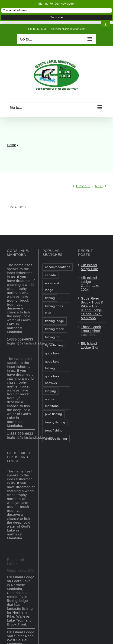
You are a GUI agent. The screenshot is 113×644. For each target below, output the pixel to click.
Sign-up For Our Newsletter (57, 4)
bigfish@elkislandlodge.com (68, 29)
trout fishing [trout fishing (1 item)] (54, 430)
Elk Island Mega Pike (89, 267)
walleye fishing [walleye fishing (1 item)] (56, 439)
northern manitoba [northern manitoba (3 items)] (52, 403)
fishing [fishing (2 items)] (50, 298)
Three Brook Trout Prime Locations (91, 331)
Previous (83, 186)
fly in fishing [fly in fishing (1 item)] (54, 345)
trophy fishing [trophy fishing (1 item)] (55, 422)
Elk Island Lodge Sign (90, 345)
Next (99, 186)
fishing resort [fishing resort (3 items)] (55, 329)
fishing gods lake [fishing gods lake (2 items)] (54, 309)
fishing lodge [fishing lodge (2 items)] (55, 321)
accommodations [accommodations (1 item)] (58, 267)
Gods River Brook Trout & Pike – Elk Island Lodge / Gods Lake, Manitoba (92, 308)
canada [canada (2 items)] (50, 275)
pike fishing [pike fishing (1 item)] (53, 414)
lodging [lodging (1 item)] (50, 391)
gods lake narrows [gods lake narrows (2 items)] (52, 380)
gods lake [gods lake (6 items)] (52, 353)
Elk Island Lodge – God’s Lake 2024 (90, 284)
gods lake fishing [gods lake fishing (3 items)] (52, 365)
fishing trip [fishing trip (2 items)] (53, 337)
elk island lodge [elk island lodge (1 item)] (52, 287)
